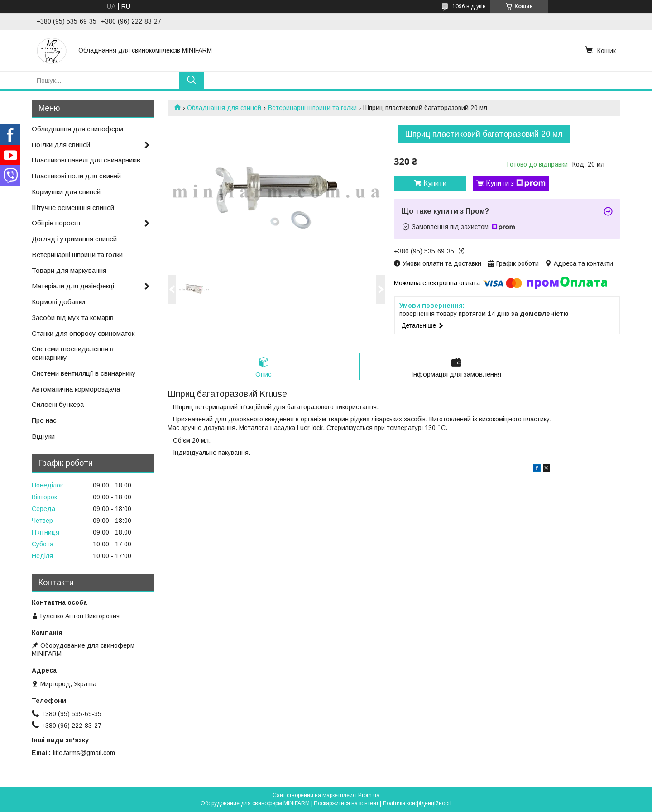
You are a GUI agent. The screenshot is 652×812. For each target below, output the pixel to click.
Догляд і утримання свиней (74, 239)
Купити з (516, 183)
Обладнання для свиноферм (77, 129)
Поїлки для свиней (61, 145)
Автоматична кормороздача (76, 389)
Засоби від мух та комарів (73, 318)
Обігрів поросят (56, 223)
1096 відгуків (469, 6)
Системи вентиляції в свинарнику (84, 373)
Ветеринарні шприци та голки (312, 108)
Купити (435, 183)
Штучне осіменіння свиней (73, 208)
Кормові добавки (58, 302)
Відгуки (43, 436)
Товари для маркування (69, 270)
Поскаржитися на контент (346, 803)
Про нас (44, 420)
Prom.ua (369, 795)
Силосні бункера (58, 404)
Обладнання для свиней (224, 108)
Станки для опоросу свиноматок (83, 333)
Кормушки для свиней (66, 192)
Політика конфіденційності (417, 803)
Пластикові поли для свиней (76, 176)
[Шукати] (191, 80)
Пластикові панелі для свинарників (86, 160)
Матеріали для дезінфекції (74, 286)
